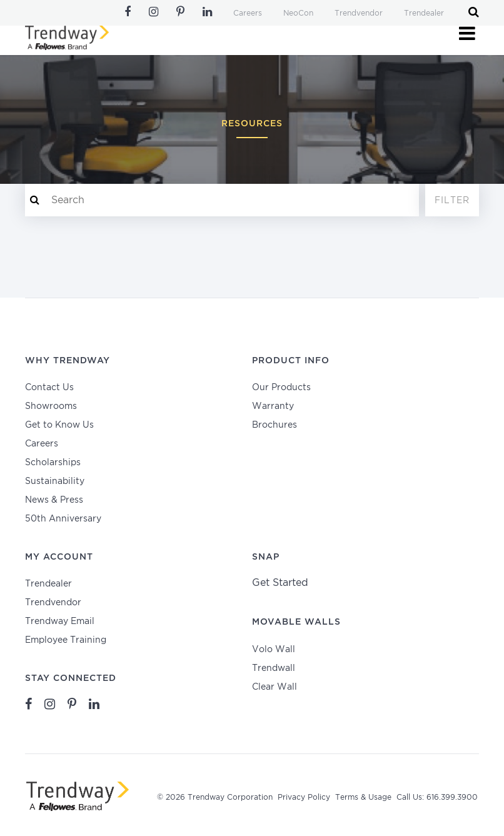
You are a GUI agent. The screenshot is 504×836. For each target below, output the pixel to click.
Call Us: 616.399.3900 (437, 798)
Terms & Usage (363, 798)
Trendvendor (359, 13)
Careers (248, 13)
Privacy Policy (304, 798)
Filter (452, 201)
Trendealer (424, 13)
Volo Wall (274, 650)
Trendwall (274, 668)
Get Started (280, 583)
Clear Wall (275, 687)
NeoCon (298, 13)
